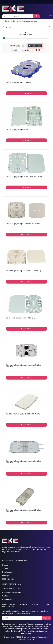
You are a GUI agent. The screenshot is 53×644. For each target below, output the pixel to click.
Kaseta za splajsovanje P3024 (17, 130)
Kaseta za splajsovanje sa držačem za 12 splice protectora (23, 366)
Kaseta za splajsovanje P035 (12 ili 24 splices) (23, 224)
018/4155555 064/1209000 (12, 592)
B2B (49, 2)
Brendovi (5, 565)
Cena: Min (27, 50)
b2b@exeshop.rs (8, 599)
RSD (16, 50)
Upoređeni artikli (35, 46)
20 (24, 46)
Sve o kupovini (7, 572)
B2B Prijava (6, 576)
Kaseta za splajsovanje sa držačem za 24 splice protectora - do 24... (23, 462)
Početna (6, 21)
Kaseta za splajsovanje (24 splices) (19, 82)
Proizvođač (26, 27)
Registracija (26, 93)
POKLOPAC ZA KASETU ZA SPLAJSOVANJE (23, 414)
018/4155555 (7, 596)
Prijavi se (47, 618)
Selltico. (31, 639)
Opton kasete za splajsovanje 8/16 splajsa (21, 318)
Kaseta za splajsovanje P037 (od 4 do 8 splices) (23, 271)
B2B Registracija (8, 579)
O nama (5, 568)
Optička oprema (16, 21)
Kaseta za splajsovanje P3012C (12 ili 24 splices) (24, 177)
